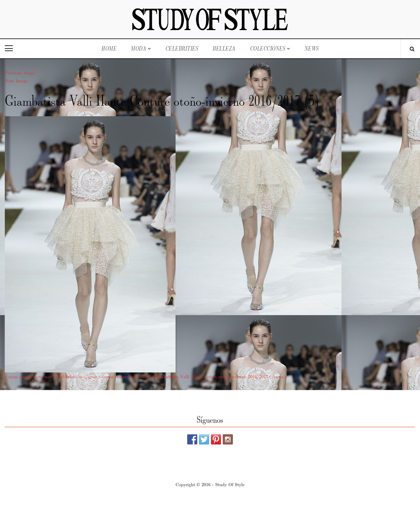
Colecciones (268, 49)
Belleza (224, 49)
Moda (138, 49)
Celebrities (182, 49)
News (312, 49)
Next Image (16, 80)
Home (109, 49)
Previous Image (20, 72)
